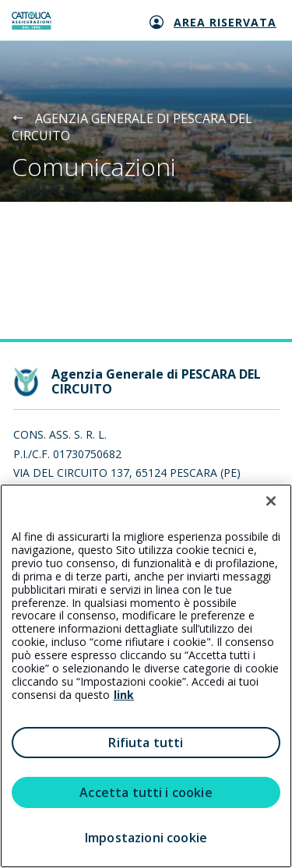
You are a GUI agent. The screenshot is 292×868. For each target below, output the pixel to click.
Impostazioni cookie (146, 838)
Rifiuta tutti (146, 743)
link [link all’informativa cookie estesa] (124, 695)
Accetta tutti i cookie (146, 792)
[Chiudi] (271, 501)
